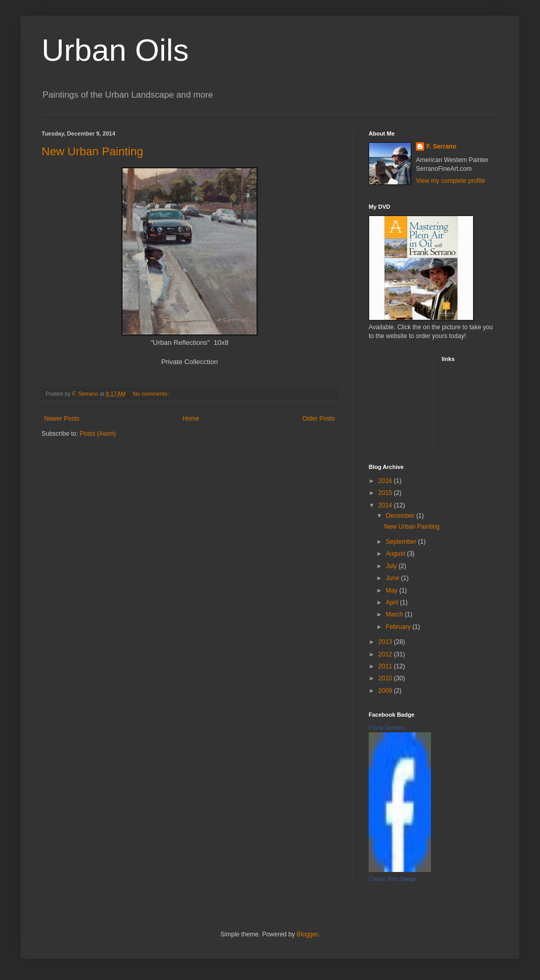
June (393, 578)
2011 (386, 666)
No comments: (152, 394)
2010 (386, 678)
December (401, 516)
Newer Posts (62, 419)
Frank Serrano (387, 728)
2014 (386, 505)
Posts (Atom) (97, 434)
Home (191, 419)
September (402, 542)
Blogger (307, 934)
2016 (386, 481)
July (392, 566)
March (395, 614)
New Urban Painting (92, 151)
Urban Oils (115, 50)
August (396, 554)
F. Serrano (441, 146)
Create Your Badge (393, 879)
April (393, 602)
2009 (386, 691)
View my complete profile (450, 181)
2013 (386, 642)
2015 (386, 493)
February (399, 627)
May (393, 590)
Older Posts (319, 419)
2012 (386, 654)
